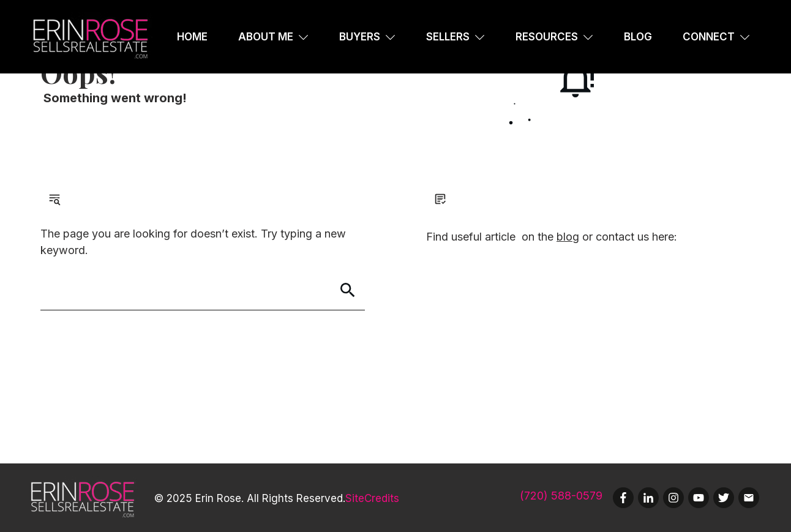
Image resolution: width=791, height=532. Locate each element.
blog (568, 237)
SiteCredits (372, 498)
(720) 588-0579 (561, 496)
